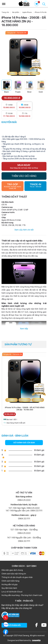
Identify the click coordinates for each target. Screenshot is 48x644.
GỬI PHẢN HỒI (14, 625)
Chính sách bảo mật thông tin (14, 574)
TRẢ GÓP (13, 186)
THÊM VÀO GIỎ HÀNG (24, 176)
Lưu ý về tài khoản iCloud (12, 592)
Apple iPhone (27, 12)
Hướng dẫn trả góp (10, 584)
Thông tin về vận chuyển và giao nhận (17, 577)
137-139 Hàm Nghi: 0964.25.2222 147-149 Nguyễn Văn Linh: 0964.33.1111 (24, 509)
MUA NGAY (24, 166)
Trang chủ (5, 12)
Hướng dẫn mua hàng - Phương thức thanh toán (22, 595)
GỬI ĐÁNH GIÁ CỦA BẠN (24, 443)
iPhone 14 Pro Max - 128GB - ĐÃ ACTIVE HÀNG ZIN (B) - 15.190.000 (25, 409)
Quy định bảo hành (9, 588)
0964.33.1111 (24, 519)
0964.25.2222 (24, 500)
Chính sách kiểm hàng (10, 581)
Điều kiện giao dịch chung (12, 570)
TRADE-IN (35, 185)
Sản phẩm (16, 12)
